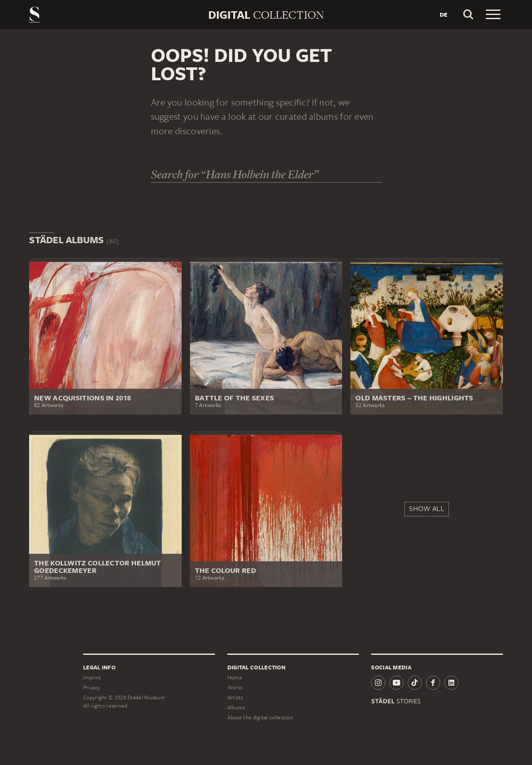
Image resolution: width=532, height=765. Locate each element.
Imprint (92, 677)
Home (235, 677)
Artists (235, 697)
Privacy (92, 687)
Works (235, 687)
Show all (426, 508)
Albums (236, 707)
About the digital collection (260, 717)
